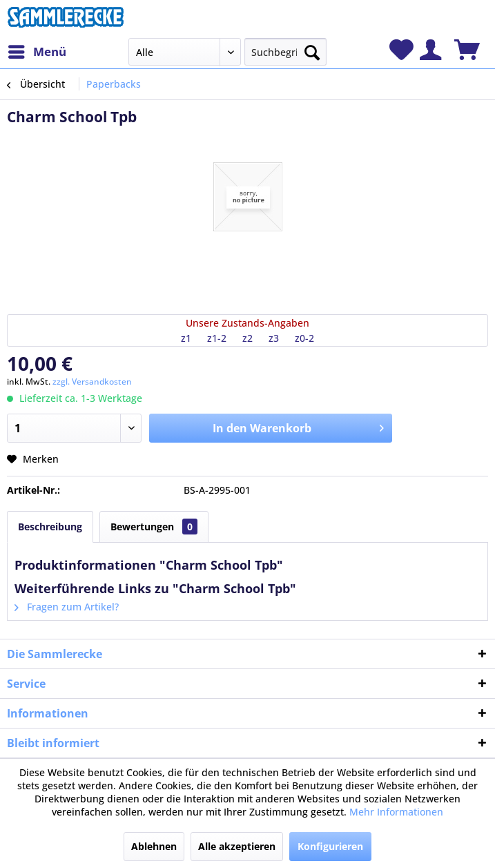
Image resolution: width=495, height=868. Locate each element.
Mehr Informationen (396, 812)
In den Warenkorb (298, 426)
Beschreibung (50, 527)
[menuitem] (37, 52)
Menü (37, 50)
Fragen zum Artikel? (67, 607)
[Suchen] (312, 50)
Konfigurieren (330, 846)
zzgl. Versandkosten (92, 382)
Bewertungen (154, 527)
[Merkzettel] (401, 50)
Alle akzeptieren (237, 846)
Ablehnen (154, 846)
